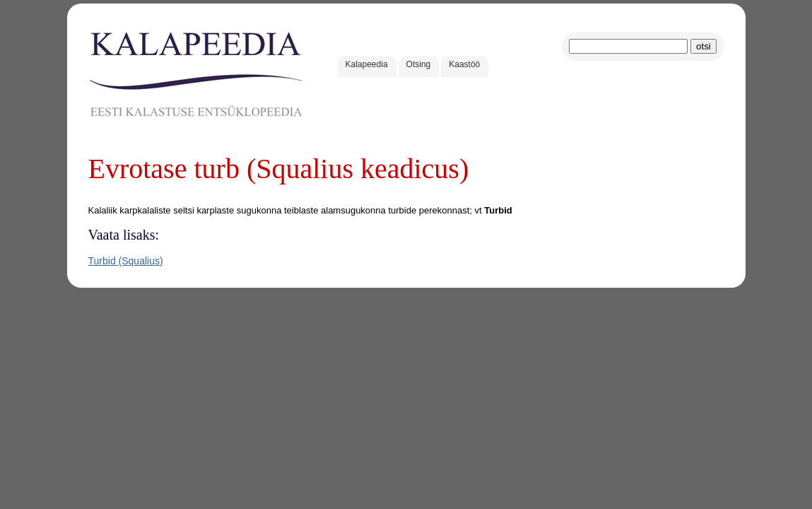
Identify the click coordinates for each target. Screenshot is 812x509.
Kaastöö (464, 64)
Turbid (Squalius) (126, 261)
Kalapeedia (367, 64)
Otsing (419, 64)
